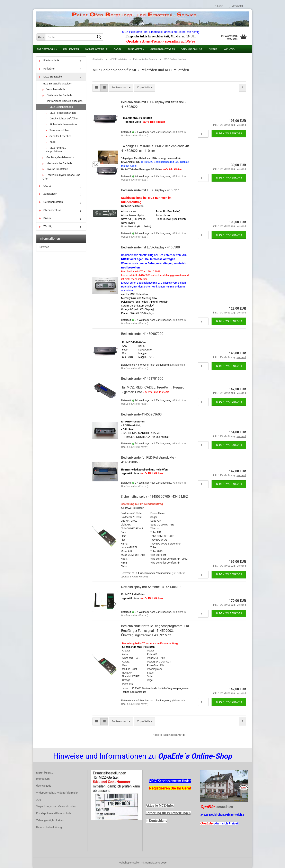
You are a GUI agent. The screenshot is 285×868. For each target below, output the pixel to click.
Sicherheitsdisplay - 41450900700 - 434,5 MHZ (154, 497)
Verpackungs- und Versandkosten (56, 806)
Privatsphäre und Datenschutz (54, 813)
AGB (39, 800)
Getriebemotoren (163, 49)
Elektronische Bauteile (57, 95)
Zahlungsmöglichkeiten (50, 820)
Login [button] (219, 6)
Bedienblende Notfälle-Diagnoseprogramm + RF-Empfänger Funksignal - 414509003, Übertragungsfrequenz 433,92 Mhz (156, 631)
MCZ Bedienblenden (59, 107)
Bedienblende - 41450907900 (142, 334)
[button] (96, 88)
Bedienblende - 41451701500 (142, 379)
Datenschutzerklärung (49, 827)
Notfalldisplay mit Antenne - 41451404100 (152, 587)
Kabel (51, 142)
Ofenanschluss (192, 49)
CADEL (118, 49)
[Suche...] (41, 37)
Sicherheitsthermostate (61, 124)
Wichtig (229, 49)
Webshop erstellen (129, 863)
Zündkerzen (136, 49)
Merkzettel (236, 6)
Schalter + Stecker (58, 136)
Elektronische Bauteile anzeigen (64, 101)
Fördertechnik (47, 49)
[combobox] (121, 88)
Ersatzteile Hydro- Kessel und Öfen (61, 177)
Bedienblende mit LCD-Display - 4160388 (150, 247)
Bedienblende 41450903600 (141, 414)
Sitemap (44, 247)
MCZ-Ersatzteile (96, 49)
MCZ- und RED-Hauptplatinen (56, 150)
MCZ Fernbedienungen (61, 113)
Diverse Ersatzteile (55, 169)
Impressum (43, 779)
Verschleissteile (54, 89)
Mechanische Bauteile (57, 163)
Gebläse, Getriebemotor (58, 157)
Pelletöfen (71, 49)
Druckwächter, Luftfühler (62, 118)
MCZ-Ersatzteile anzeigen (57, 84)
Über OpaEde (44, 786)
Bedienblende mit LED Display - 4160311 (150, 190)
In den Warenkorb (229, 134)
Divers (213, 49)
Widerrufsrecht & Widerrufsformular (57, 793)
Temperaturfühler (58, 130)
